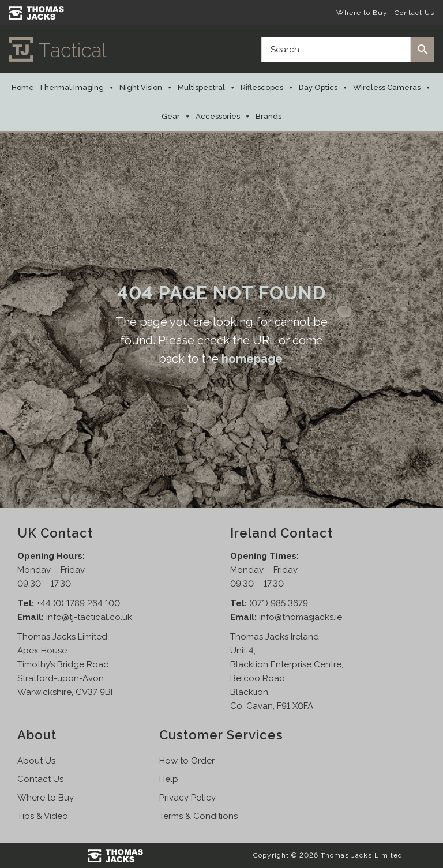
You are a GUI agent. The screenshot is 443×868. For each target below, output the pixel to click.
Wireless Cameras (392, 88)
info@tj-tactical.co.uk (89, 617)
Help (169, 779)
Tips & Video (43, 816)
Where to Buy (362, 13)
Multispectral (207, 88)
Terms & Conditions (198, 816)
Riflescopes (267, 88)
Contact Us (414, 13)
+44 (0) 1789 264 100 (78, 603)
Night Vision (146, 88)
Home (23, 87)
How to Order (187, 761)
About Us (36, 761)
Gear (176, 117)
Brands (269, 116)
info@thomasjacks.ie (301, 617)
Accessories (223, 117)
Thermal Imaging (77, 88)
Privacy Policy (187, 798)
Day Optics (324, 88)
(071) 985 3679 (279, 603)
